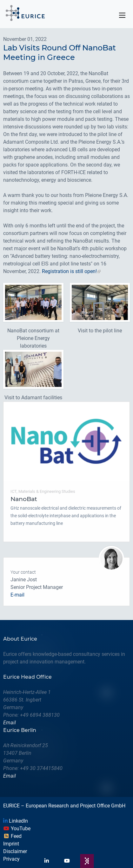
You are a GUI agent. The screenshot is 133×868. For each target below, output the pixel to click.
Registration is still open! (69, 271)
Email (10, 723)
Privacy (11, 859)
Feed (12, 836)
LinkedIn (16, 821)
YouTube (17, 829)
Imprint (11, 844)
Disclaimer (15, 851)
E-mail (17, 595)
